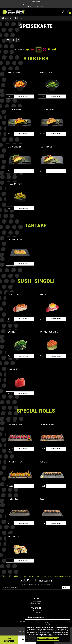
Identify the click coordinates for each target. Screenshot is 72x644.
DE (43, 7)
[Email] (32, 588)
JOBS (20, 631)
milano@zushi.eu (36, 603)
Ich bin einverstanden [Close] (48, 639)
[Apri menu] (68, 18)
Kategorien (11, 40)
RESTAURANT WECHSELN (34, 7)
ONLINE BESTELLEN (24, 96)
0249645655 (28, 4)
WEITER (66, 588)
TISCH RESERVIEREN (9, 640)
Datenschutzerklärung (47, 636)
